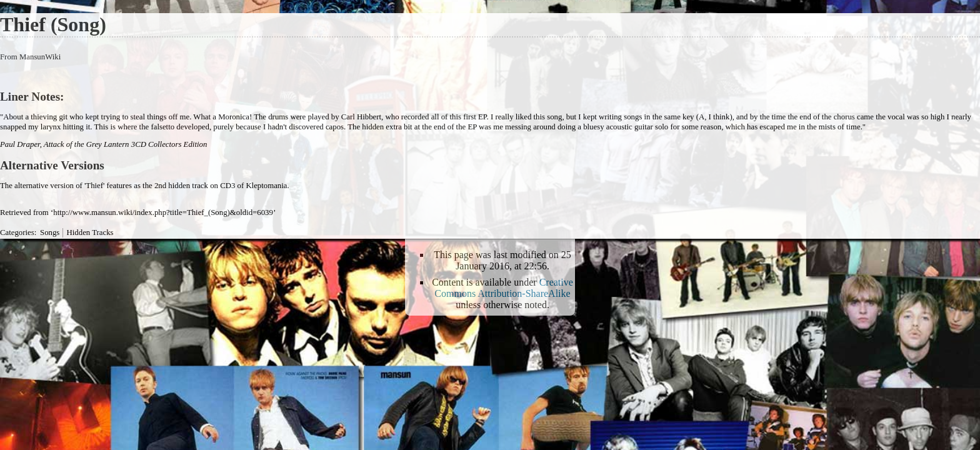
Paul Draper (20, 144)
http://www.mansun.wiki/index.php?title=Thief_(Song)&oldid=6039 (163, 212)
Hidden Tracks (90, 232)
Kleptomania (266, 186)
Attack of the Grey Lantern (87, 144)
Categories (17, 232)
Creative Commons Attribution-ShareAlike (504, 288)
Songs (50, 232)
